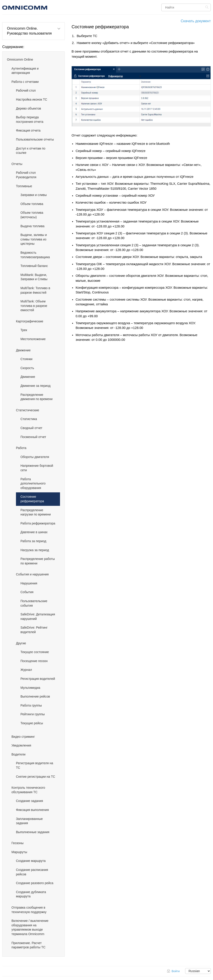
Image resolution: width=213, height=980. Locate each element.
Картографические (30, 321)
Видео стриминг (23, 737)
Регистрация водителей (38, 679)
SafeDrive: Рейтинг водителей (34, 630)
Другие (21, 643)
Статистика (29, 419)
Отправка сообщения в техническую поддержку (29, 910)
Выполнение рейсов (35, 696)
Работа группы (31, 705)
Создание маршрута (31, 861)
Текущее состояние (35, 652)
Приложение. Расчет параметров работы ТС (28, 945)
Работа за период (33, 541)
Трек (24, 330)
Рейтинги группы (33, 714)
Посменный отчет (33, 437)
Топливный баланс (34, 266)
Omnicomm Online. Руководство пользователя (29, 31)
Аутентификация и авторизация (25, 71)
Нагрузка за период (35, 550)
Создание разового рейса (35, 883)
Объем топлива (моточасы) (32, 215)
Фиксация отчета (28, 130)
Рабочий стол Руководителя (26, 175)
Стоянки (26, 359)
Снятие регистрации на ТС (35, 777)
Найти (207, 7)
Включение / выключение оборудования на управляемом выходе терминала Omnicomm (30, 927)
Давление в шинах (34, 532)
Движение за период (35, 386)
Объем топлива (32, 204)
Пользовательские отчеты (35, 139)
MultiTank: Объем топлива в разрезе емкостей (34, 306)
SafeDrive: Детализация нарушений (38, 617)
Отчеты (17, 164)
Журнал (26, 670)
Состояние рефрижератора (32, 499)
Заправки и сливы (34, 195)
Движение (23, 350)
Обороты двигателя (35, 457)
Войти (176, 971)
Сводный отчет (31, 428)
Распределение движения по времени (37, 397)
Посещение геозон (34, 661)
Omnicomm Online (20, 59)
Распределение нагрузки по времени (36, 512)
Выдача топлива (32, 226)
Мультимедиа (30, 688)
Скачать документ (196, 21)
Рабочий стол (26, 90)
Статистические (28, 410)
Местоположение (33, 339)
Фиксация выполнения (32, 810)
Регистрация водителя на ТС (34, 765)
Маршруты (19, 852)
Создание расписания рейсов (32, 872)
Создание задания (29, 801)
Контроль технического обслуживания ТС (28, 790)
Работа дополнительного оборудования (33, 483)
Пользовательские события (34, 603)
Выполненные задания (33, 832)
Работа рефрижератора (38, 523)
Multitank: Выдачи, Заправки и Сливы (34, 277)
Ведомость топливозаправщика (35, 255)
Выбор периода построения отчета (30, 119)
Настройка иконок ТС (32, 99)
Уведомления (21, 745)
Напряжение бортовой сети (37, 468)
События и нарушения (32, 574)
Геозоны (18, 843)
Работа (21, 448)
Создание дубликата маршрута (31, 894)
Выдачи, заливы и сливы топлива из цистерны (34, 239)
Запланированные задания (29, 821)
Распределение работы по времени (38, 561)
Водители (18, 754)
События (27, 592)
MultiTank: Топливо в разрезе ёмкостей (35, 290)
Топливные (24, 186)
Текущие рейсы (32, 723)
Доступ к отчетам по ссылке (31, 151)
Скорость (27, 368)
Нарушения (29, 583)
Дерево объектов (28, 108)
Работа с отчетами (25, 82)
